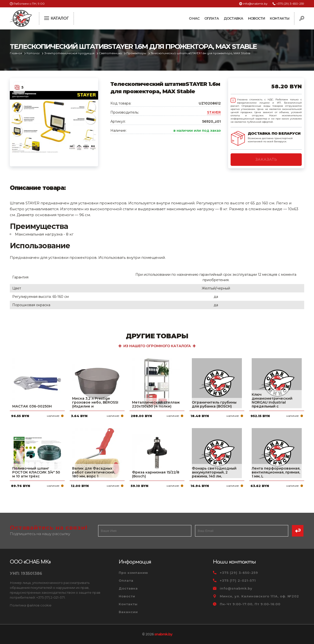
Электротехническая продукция (70, 53)
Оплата (212, 18)
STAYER (214, 112)
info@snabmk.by (255, 4)
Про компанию (133, 573)
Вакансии (128, 612)
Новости (256, 18)
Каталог (33, 53)
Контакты (280, 18)
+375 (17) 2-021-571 (238, 580)
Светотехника (111, 53)
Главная (16, 53)
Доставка (233, 18)
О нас (194, 18)
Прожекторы (137, 53)
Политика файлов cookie (31, 605)
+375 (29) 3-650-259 (290, 4)
